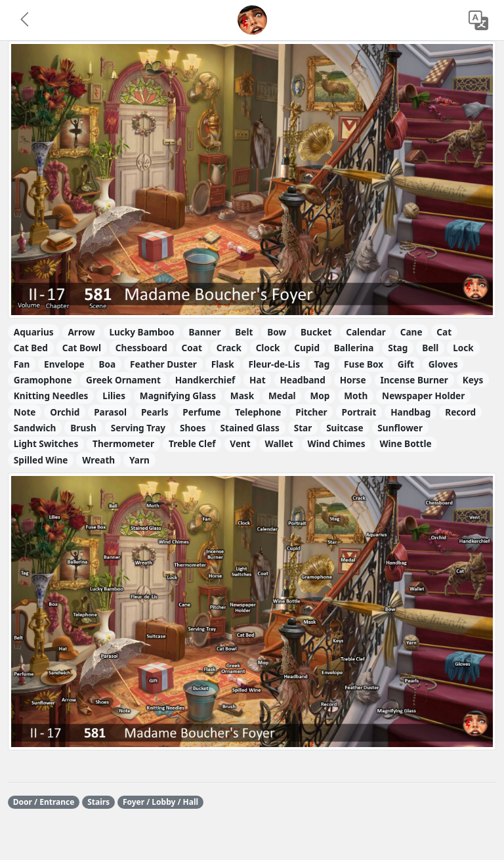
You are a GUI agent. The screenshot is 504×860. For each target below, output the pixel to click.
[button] (26, 20)
